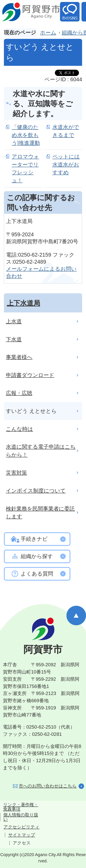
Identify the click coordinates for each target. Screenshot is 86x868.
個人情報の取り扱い (21, 817)
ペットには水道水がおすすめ (66, 165)
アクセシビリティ (21, 827)
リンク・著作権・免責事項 (21, 807)
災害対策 (16, 473)
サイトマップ (22, 835)
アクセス (22, 843)
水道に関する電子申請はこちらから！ (41, 451)
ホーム (48, 33)
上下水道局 (23, 303)
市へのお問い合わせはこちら (48, 786)
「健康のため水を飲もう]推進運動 (26, 135)
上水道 (14, 321)
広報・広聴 (19, 393)
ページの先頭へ (76, 616)
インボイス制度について (36, 491)
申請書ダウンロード (30, 375)
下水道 (14, 339)
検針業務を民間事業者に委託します (40, 513)
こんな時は (19, 429)
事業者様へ (19, 357)
